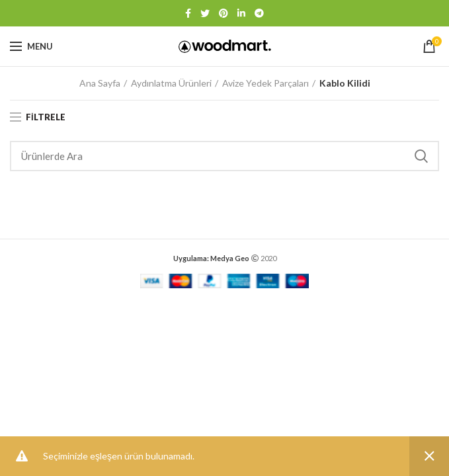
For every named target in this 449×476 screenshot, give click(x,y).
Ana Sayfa (100, 83)
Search (421, 156)
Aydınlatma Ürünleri (171, 83)
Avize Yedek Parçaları (265, 83)
